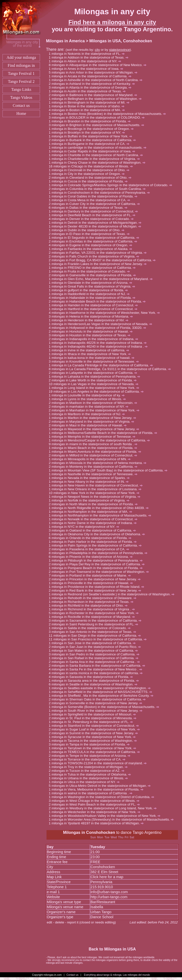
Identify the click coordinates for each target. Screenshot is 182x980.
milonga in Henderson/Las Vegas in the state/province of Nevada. (102, 324)
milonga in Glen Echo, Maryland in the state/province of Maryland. (102, 279)
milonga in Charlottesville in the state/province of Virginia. (96, 159)
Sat (132, 837)
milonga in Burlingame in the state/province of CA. (90, 144)
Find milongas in (21, 65)
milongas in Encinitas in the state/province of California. (94, 241)
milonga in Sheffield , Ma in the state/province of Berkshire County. (102, 696)
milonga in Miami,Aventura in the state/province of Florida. (96, 452)
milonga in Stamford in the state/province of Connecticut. (95, 726)
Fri (126, 837)
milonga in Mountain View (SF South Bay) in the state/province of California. (109, 470)
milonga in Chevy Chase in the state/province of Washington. (98, 163)
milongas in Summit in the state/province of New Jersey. (95, 733)
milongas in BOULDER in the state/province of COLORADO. (98, 117)
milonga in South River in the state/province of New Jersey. (97, 711)
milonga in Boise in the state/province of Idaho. (88, 106)
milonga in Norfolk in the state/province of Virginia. (90, 500)
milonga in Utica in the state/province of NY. (86, 782)
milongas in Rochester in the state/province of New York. (95, 613)
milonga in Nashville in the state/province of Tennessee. (94, 474)
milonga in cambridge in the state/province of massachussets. (99, 148)
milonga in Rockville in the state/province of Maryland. (93, 617)
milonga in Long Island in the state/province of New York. (95, 388)
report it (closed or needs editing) (92, 922)
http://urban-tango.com (109, 897)
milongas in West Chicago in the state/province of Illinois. (95, 801)
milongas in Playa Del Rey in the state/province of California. (98, 564)
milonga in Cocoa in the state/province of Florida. (90, 181)
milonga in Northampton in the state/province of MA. (92, 512)
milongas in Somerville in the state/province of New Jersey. (97, 703)
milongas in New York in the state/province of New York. (97, 493)
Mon (100, 837)
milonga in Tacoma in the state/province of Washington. (94, 741)
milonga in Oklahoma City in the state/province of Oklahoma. (98, 534)
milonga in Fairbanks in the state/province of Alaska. (92, 249)
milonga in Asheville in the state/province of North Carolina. (97, 80)
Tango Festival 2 (21, 81)
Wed (114, 837)
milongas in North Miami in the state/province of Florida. (95, 504)
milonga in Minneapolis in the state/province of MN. (91, 459)
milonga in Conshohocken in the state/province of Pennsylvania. (101, 193)
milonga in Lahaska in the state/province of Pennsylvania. (96, 377)
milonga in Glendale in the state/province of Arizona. (92, 283)
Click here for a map (107, 877)
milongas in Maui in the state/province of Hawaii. (89, 425)
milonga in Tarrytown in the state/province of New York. (94, 748)
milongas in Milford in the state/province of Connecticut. (94, 455)
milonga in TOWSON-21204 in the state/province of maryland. (99, 763)
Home (21, 113)
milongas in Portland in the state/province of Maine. (91, 575)
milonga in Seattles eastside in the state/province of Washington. (101, 688)
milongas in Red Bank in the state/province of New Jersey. (96, 590)
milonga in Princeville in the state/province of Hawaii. (92, 583)
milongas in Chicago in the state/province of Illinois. (93, 166)
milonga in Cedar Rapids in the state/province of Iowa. (93, 151)
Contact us (21, 105)
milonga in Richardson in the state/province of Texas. (92, 602)
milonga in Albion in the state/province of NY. (86, 61)
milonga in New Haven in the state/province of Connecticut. (97, 485)
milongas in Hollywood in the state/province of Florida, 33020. (99, 328)
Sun (93, 837)
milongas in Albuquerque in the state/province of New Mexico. (99, 65)
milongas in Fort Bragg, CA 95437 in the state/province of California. (104, 260)
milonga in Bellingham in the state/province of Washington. (97, 99)
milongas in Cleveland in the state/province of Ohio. (91, 178)
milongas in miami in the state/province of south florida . (94, 444)
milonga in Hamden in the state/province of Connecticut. (95, 305)
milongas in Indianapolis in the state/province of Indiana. (95, 339)
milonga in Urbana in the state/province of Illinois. (90, 778)
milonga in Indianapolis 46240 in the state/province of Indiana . (100, 346)
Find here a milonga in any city (112, 22)
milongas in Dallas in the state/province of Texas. (89, 208)
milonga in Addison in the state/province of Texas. (90, 57)
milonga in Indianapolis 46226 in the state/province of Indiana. (99, 343)
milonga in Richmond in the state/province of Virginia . (93, 609)
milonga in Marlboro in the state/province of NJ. (88, 414)
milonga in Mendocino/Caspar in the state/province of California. (101, 440)
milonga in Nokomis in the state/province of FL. (88, 54)
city (97, 50)
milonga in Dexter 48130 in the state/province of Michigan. (96, 226)
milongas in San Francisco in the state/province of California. (100, 639)
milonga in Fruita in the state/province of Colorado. (91, 271)
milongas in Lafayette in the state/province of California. (94, 373)
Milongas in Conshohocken (89, 832)
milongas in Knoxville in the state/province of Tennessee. (95, 361)
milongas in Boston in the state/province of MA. (88, 110)
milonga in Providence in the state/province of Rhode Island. (98, 587)
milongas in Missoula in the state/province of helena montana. (99, 463)
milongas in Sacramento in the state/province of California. (96, 621)
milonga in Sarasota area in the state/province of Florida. (95, 681)
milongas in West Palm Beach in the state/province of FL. (96, 804)
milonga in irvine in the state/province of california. (90, 350)
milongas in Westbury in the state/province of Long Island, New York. (104, 808)
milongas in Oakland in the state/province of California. (94, 530)
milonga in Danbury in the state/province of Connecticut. (95, 211)
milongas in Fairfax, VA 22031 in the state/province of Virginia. (99, 253)
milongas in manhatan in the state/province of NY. (90, 407)
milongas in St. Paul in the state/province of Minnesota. (94, 718)
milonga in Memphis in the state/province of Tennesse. (93, 437)
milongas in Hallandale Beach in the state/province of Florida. (99, 301)
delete (59, 922)
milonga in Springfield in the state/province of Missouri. (94, 714)
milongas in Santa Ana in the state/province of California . (96, 662)
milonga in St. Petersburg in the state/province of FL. (92, 722)
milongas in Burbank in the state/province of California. (94, 140)
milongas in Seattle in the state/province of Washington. (94, 684)
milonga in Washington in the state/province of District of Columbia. (103, 797)
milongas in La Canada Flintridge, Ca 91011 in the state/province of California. (111, 369)
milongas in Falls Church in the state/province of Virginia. (95, 256)
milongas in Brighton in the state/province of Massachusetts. (98, 125)
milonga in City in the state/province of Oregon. (88, 174)
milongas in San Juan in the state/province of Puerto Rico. (96, 647)
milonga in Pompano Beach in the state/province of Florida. (97, 568)
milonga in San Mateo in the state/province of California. (95, 651)
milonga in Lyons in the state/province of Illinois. (89, 399)
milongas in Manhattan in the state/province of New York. (95, 410)
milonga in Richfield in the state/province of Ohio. (90, 605)
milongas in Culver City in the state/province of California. (96, 204)
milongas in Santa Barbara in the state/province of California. (98, 666)
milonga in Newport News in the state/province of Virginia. (96, 497)
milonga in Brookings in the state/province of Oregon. (93, 129)
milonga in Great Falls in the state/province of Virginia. (93, 286)
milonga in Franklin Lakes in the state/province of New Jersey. (99, 264)
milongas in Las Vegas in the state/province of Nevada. (96, 384)
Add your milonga (21, 57)
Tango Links (21, 89)
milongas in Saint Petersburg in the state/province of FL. (95, 624)
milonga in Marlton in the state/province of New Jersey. (94, 418)
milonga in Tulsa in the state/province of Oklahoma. (91, 774)
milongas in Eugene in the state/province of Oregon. (92, 245)
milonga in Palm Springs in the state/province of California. (97, 545)
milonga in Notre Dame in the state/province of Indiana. (94, 523)
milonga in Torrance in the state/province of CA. (88, 759)
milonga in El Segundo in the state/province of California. (95, 238)
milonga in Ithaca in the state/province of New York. (91, 354)
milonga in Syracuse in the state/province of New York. (94, 737)
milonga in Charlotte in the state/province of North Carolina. (97, 155)
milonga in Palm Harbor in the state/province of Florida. (94, 542)
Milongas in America (65, 41)
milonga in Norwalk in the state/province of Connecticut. (94, 519)
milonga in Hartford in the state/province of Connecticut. (94, 309)
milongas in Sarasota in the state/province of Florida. (92, 677)
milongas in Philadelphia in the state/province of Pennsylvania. (99, 553)
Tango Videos (21, 97)
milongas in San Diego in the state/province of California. (97, 636)
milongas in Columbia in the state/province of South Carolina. (99, 189)
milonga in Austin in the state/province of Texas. (88, 91)
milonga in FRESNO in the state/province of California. (94, 268)
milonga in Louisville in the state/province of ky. (88, 395)
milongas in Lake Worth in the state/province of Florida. (94, 380)
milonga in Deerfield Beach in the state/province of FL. (93, 215)
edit (49, 922)
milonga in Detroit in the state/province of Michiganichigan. (96, 223)
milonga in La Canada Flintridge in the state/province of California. (102, 365)
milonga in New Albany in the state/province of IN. (90, 482)
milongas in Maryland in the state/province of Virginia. (93, 422)
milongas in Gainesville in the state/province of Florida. (94, 275)
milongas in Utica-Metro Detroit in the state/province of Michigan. (101, 786)
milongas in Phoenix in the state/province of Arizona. (92, 557)
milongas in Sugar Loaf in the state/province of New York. (96, 729)
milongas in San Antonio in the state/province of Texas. (94, 632)
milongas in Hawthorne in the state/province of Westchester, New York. (106, 313)
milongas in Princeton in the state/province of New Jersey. (96, 579)
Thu (121, 837)
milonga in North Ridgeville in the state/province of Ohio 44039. (100, 508)
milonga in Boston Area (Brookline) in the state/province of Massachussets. (109, 114)
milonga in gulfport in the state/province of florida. (90, 290)
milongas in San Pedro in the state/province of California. (95, 654)
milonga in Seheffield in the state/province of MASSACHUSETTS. (102, 692)
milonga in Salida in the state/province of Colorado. (91, 628)
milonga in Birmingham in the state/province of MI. (90, 102)
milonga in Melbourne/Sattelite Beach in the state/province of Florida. (104, 433)
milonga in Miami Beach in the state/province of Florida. (94, 448)
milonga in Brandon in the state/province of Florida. (91, 121)
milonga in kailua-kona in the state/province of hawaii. (93, 358)
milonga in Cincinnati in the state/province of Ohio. (90, 170)
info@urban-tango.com (109, 892)
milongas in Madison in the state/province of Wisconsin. (94, 403)
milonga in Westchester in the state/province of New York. (96, 812)
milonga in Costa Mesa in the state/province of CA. (91, 200)
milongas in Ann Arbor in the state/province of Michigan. (94, 72)
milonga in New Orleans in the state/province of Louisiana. (96, 489)
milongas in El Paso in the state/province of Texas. (91, 234)
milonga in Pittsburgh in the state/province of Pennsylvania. (97, 560)
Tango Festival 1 (21, 73)
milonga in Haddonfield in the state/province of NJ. (91, 294)
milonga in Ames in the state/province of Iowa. (87, 69)
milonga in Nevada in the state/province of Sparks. (91, 478)
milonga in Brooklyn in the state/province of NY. (88, 133)
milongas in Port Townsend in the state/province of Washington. (100, 572)
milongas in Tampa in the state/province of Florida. (91, 744)
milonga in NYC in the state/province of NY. (85, 527)
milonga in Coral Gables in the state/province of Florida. (94, 196)
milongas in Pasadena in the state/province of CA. (90, 549)
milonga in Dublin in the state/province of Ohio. (88, 230)
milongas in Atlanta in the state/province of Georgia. (91, 87)
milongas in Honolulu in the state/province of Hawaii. (92, 331)
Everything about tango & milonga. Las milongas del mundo (117, 975)
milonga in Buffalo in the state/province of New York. (92, 136)
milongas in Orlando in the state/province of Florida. (91, 538)
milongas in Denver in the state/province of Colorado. (93, 219)
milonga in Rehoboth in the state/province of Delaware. (94, 598)
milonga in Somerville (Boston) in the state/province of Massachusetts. (105, 707)
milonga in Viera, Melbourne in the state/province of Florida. (97, 789)
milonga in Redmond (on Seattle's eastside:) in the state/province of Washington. (113, 594)
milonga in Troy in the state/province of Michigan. (90, 767)
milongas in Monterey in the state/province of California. (94, 467)
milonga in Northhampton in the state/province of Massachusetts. (101, 515)
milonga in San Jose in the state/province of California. (94, 643)
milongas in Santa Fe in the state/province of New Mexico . (97, 669)
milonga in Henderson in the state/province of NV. (90, 320)
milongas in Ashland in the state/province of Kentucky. (93, 84)
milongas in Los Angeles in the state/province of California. (99, 392)
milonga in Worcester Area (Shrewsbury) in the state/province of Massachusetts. (113, 819)
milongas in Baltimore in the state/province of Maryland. (94, 95)
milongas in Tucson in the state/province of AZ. (88, 771)
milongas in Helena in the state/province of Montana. (92, 316)
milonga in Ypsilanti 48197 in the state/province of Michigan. (98, 823)
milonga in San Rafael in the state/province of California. (95, 658)
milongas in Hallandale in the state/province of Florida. (93, 298)
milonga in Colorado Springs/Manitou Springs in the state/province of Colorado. (112, 185)
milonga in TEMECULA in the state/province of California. (96, 752)
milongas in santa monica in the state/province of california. (97, 673)
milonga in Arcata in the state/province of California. (91, 76)
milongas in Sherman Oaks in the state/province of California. (99, 699)
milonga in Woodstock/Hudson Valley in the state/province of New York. (106, 816)
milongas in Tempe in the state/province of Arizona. (91, 756)
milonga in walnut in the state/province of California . (92, 793)
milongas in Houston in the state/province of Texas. (91, 335)
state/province (119, 50)
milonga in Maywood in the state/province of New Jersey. (95, 429)
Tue (107, 837)
